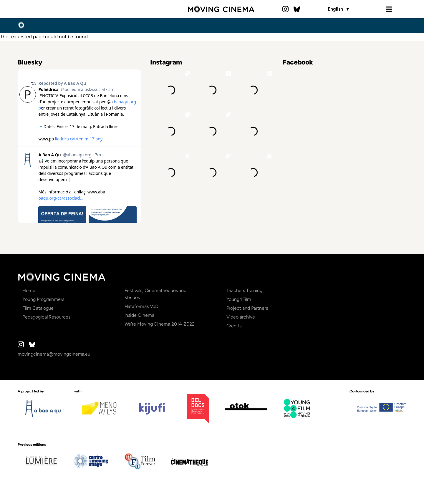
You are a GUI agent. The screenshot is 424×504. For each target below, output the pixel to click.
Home (21, 25)
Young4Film (239, 299)
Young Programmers (43, 299)
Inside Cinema (139, 315)
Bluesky (297, 9)
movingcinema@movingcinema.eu (54, 354)
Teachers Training (245, 290)
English (339, 9)
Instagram (286, 9)
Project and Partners (247, 308)
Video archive (241, 317)
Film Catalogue (38, 308)
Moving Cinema (221, 9)
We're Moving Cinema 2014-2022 (160, 324)
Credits (234, 326)
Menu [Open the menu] (389, 9)
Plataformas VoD (142, 306)
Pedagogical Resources (46, 317)
